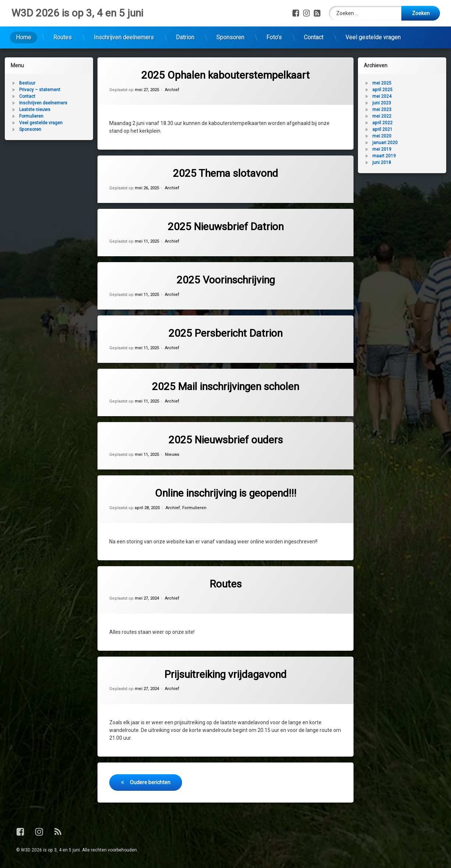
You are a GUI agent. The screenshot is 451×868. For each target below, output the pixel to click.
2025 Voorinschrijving (226, 280)
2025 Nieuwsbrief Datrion (226, 227)
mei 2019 (382, 149)
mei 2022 (382, 116)
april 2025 (382, 90)
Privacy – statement (40, 90)
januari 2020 (385, 143)
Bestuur (27, 83)
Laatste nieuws (35, 110)
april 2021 (382, 129)
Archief (172, 90)
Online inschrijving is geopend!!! (226, 493)
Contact (314, 37)
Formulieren (194, 508)
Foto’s (274, 37)
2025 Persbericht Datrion (225, 333)
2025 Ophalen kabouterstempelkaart (225, 75)
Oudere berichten (150, 782)
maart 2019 (384, 156)
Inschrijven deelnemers (124, 37)
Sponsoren (230, 37)
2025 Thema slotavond (225, 173)
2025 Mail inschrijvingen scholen (225, 387)
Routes (63, 37)
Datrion (185, 37)
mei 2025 (382, 83)
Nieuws (172, 455)
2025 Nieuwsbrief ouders (226, 440)
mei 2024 (382, 96)
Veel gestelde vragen (373, 37)
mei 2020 (382, 136)
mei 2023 (382, 110)
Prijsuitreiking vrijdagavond (225, 674)
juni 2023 (382, 103)
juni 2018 (382, 162)
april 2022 (382, 123)
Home (24, 37)
